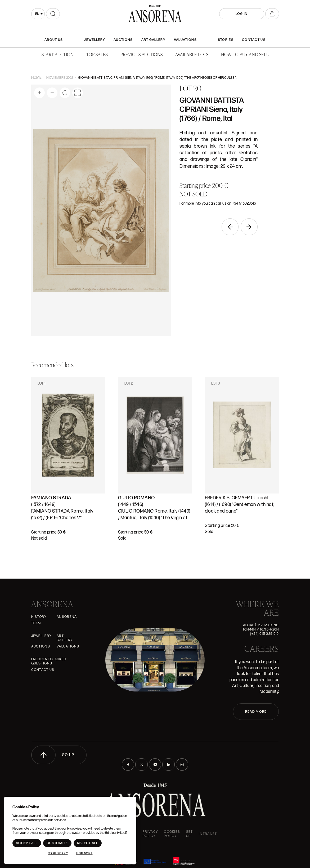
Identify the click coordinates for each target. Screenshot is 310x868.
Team (36, 623)
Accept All (27, 843)
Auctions (123, 40)
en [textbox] (37, 14)
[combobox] (38, 14)
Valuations (185, 40)
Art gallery (153, 40)
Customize (57, 843)
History (39, 617)
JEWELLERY (95, 40)
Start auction (58, 54)
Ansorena (67, 617)
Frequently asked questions (49, 661)
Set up (190, 834)
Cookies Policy (172, 834)
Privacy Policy (150, 834)
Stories (226, 40)
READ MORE (256, 712)
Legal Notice (84, 853)
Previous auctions (141, 54)
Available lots (192, 54)
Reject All (88, 843)
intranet (208, 834)
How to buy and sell (245, 54)
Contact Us (254, 40)
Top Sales (97, 54)
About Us (54, 40)
